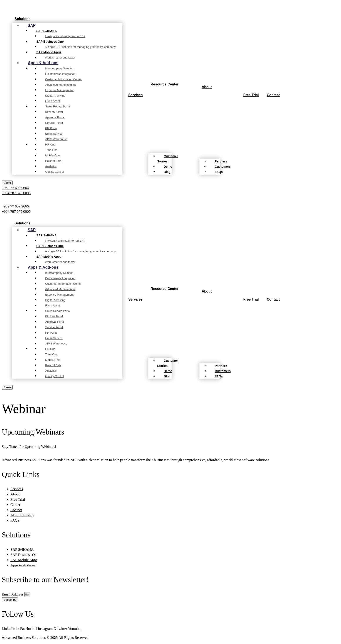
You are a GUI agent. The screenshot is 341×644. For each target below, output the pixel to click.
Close (7, 183)
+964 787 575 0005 (16, 193)
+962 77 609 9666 (15, 188)
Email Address (13, 594)
